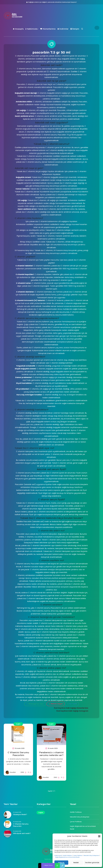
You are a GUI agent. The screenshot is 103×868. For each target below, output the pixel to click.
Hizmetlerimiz (48, 29)
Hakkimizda (31, 29)
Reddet (76, 863)
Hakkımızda (58, 855)
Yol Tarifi (72, 704)
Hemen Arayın (56, 704)
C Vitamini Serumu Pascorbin (21, 825)
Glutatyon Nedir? (20, 815)
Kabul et (61, 863)
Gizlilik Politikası (67, 855)
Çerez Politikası (78, 855)
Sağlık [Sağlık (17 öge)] (41, 813)
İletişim (75, 29)
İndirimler (63, 29)
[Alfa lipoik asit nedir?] (8, 834)
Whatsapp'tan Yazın (35, 704)
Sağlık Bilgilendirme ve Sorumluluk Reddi (67, 857)
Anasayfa (18, 29)
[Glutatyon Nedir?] (8, 815)
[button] (99, 836)
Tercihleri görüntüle (92, 863)
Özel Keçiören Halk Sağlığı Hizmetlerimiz (71, 708)
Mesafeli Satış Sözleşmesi (92, 855)
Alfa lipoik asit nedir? (22, 833)
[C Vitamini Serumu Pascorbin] (8, 824)
